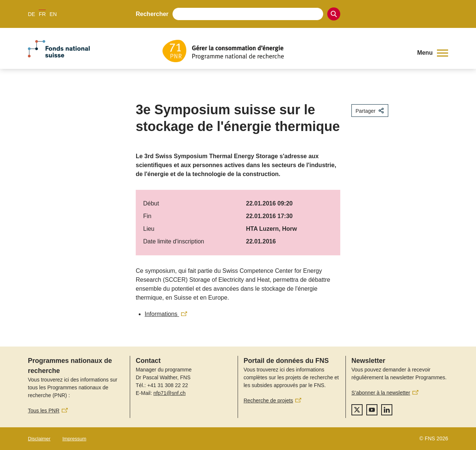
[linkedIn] (387, 410)
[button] (433, 53)
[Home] (284, 51)
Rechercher (152, 14)
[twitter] (357, 410)
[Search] (334, 14)
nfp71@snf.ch (169, 393)
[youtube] (372, 410)
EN (53, 14)
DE (31, 14)
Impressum (74, 439)
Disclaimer (39, 439)
